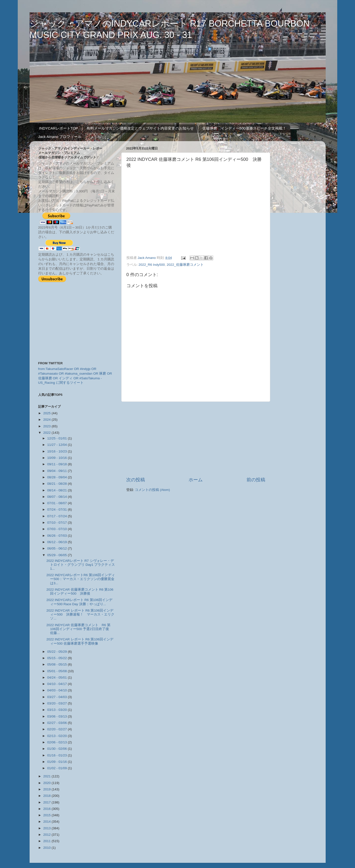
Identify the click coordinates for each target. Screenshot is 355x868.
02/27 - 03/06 (58, 723)
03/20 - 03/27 (58, 703)
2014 (47, 822)
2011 (47, 841)
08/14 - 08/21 (58, 490)
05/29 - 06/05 (58, 555)
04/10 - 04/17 (58, 684)
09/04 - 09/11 (58, 471)
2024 (47, 420)
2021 (47, 776)
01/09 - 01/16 (58, 762)
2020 (47, 783)
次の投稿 (136, 480)
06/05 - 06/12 (58, 548)
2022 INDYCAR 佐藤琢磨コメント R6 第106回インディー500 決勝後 (80, 592)
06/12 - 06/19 (58, 542)
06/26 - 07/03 (58, 536)
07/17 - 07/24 (58, 516)
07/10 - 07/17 (58, 523)
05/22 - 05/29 (58, 652)
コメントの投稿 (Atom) (152, 490)
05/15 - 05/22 (58, 658)
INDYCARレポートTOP (58, 128)
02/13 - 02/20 (58, 736)
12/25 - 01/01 (58, 438)
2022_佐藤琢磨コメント (185, 265)
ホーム (196, 480)
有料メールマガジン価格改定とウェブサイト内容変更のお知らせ (140, 128)
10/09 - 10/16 (58, 458)
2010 (47, 848)
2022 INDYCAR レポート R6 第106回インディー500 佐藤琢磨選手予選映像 (80, 641)
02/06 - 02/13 (58, 742)
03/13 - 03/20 (58, 710)
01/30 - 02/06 (58, 749)
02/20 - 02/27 (58, 729)
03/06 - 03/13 (58, 716)
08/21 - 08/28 (58, 484)
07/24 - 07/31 (58, 509)
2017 (47, 802)
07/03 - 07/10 (58, 529)
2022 (47, 433)
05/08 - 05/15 (58, 664)
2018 (47, 796)
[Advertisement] (196, 439)
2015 (47, 815)
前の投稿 (256, 480)
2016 (47, 809)
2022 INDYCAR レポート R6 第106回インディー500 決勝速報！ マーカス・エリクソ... (80, 614)
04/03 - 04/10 (58, 690)
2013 (47, 828)
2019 (47, 789)
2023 (47, 426)
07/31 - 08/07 (58, 503)
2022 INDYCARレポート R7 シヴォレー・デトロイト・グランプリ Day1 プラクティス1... (81, 565)
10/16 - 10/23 (58, 451)
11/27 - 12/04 (58, 445)
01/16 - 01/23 (58, 755)
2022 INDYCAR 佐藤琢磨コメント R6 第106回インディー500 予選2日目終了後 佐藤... (79, 629)
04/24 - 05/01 (58, 677)
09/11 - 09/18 (58, 464)
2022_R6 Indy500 (152, 265)
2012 (47, 835)
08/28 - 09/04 (58, 477)
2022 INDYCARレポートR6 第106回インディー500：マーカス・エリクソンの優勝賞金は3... (81, 579)
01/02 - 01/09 (58, 768)
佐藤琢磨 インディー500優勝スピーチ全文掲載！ (244, 128)
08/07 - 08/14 (58, 497)
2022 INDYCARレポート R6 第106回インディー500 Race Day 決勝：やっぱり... (79, 602)
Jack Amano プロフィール (60, 137)
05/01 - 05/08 (58, 671)
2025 (47, 413)
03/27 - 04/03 (58, 697)
